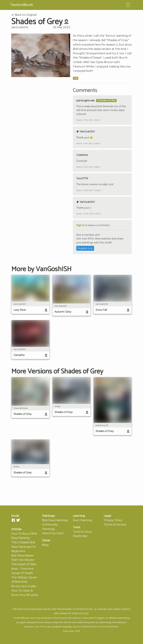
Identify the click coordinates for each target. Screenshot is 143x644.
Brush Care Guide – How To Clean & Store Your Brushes (25, 591)
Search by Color (53, 533)
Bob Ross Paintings (55, 520)
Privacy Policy (113, 520)
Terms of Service (115, 525)
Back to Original (24, 15)
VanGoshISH (20, 27)
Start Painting (82, 520)
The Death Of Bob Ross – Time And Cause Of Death (24, 569)
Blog (45, 545)
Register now (85, 248)
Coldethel (82, 155)
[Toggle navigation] (128, 5)
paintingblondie (86, 101)
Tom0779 (82, 178)
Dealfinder (80, 536)
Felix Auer (69, 631)
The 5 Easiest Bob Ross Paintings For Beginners (24, 547)
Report (79, 120)
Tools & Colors (82, 532)
